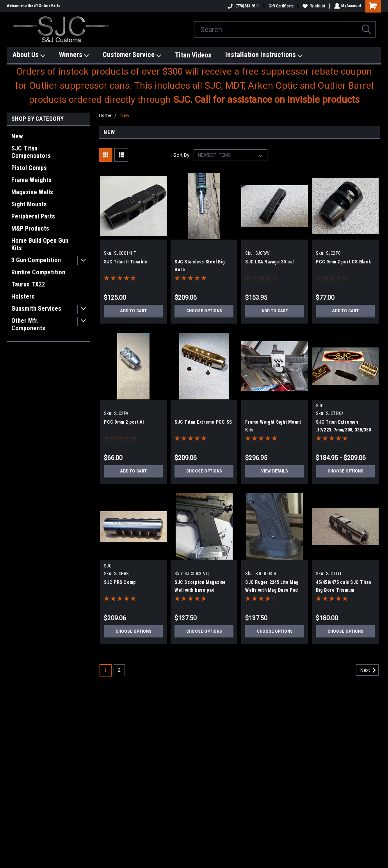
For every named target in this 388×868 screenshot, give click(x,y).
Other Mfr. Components (28, 324)
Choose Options (204, 311)
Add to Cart (133, 311)
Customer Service (132, 55)
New (17, 136)
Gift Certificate (280, 6)
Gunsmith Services (36, 309)
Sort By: (182, 155)
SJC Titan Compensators (31, 152)
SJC (319, 406)
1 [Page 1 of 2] (106, 670)
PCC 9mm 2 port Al (124, 422)
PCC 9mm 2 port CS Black (343, 262)
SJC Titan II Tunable (125, 262)
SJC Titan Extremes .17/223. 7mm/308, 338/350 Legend (343, 430)
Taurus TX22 (28, 284)
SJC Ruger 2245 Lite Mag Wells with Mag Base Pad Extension (272, 590)
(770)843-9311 (243, 6)
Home (105, 115)
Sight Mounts (29, 204)
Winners (74, 55)
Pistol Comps (29, 168)
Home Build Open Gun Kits (40, 244)
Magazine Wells (32, 192)
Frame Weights (31, 180)
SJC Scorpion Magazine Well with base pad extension (200, 590)
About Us (29, 55)
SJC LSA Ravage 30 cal (269, 262)
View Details (275, 471)
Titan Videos (193, 55)
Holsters (23, 296)
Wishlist (313, 6)
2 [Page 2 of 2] (119, 670)
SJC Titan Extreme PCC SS (203, 422)
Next (369, 670)
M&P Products (30, 228)
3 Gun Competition (36, 260)
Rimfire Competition (38, 272)
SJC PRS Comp (120, 582)
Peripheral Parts (33, 216)
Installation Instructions (264, 55)
